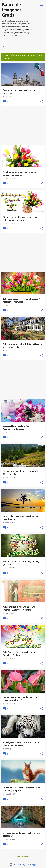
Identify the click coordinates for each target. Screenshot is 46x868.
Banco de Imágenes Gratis (12, 10)
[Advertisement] (23, 125)
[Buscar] (37, 5)
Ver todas (7, 59)
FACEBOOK (30, 46)
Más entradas (23, 856)
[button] (42, 102)
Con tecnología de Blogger (23, 865)
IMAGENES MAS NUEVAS (11, 46)
